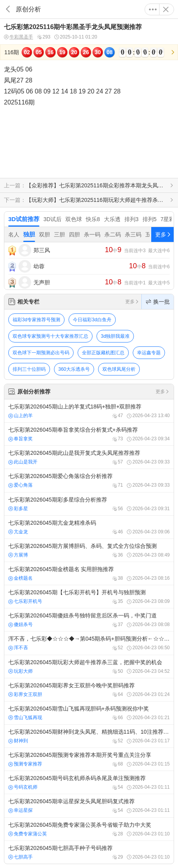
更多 (153, 9)
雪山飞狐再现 (25, 718)
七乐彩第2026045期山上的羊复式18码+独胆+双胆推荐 (89, 411)
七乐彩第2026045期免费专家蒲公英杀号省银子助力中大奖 (89, 829)
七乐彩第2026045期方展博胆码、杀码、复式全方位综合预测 (89, 550)
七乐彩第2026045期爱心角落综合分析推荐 (89, 480)
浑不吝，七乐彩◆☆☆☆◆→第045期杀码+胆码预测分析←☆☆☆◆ (89, 643)
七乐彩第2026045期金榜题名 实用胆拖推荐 (89, 573)
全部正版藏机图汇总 (103, 353)
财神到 (18, 741)
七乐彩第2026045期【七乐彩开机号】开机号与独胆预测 (89, 597)
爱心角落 (20, 485)
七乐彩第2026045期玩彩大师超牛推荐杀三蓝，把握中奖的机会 (89, 667)
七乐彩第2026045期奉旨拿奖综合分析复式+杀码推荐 (89, 434)
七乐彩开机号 (25, 601)
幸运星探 (20, 810)
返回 (8, 9)
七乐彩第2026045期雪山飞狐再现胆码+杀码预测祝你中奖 (89, 713)
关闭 (166, 9)
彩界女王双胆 (25, 694)
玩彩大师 (20, 671)
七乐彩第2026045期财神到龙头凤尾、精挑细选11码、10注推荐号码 (89, 736)
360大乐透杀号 (74, 369)
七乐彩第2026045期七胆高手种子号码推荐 (89, 852)
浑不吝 (18, 648)
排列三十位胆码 (29, 369)
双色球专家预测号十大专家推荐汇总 (50, 336)
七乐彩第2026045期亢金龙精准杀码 (89, 527)
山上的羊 (20, 416)
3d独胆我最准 (115, 336)
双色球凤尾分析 (119, 369)
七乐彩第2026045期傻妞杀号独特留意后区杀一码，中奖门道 (89, 620)
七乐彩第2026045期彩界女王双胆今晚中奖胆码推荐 (89, 690)
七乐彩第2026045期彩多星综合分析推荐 (89, 504)
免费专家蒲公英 (28, 834)
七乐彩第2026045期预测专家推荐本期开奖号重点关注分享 (89, 759)
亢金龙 (18, 532)
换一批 (158, 302)
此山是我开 (23, 462)
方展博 (18, 555)
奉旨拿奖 (20, 439)
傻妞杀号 (20, 624)
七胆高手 (20, 857)
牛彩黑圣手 (19, 37)
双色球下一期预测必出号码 (41, 353)
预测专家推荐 (25, 764)
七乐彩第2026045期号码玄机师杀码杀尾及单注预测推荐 (89, 782)
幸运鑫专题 (149, 353)
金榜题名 (20, 578)
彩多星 (18, 509)
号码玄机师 (23, 787)
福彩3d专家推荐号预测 (36, 320)
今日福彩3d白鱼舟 (92, 320)
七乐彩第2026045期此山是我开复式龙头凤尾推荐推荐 (89, 457)
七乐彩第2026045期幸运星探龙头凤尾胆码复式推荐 (89, 806)
